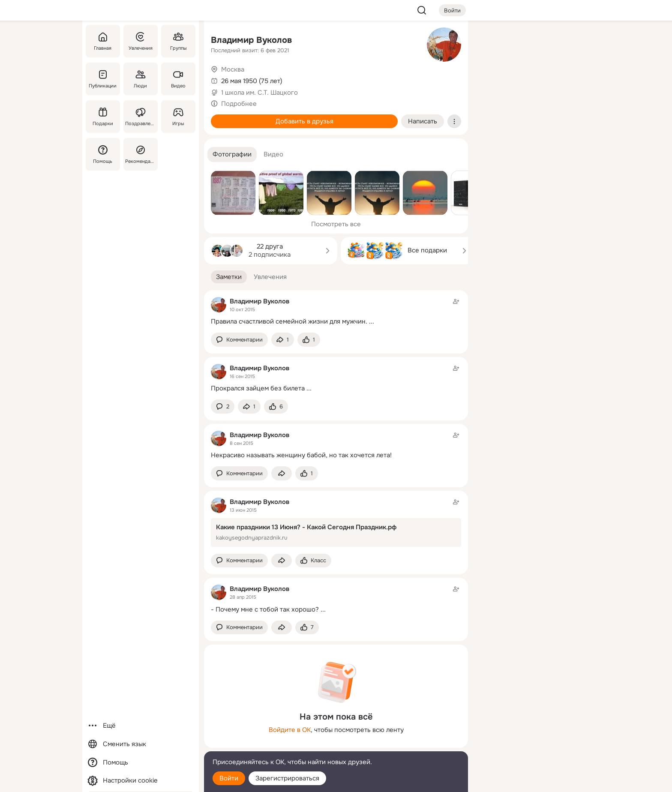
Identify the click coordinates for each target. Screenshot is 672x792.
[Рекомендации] (141, 154)
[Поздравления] (141, 117)
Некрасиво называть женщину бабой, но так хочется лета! (301, 455)
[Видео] (178, 79)
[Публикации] (103, 79)
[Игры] (178, 117)
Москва (233, 69)
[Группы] (178, 41)
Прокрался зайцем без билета (258, 388)
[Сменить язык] (141, 744)
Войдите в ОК (290, 730)
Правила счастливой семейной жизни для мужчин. (289, 321)
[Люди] (141, 79)
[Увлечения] (141, 41)
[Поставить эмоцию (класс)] (309, 340)
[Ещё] (141, 726)
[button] (232, 154)
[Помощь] (103, 154)
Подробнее (239, 104)
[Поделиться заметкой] (283, 340)
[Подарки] (103, 117)
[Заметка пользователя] (336, 311)
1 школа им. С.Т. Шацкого (259, 93)
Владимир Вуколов (251, 40)
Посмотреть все (336, 224)
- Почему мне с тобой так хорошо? (265, 609)
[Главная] (103, 41)
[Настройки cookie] (141, 781)
